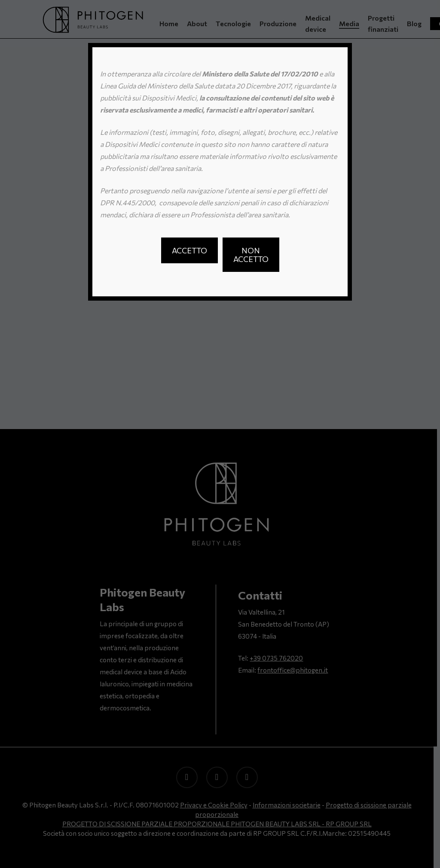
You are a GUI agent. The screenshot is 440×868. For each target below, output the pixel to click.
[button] (189, 250)
